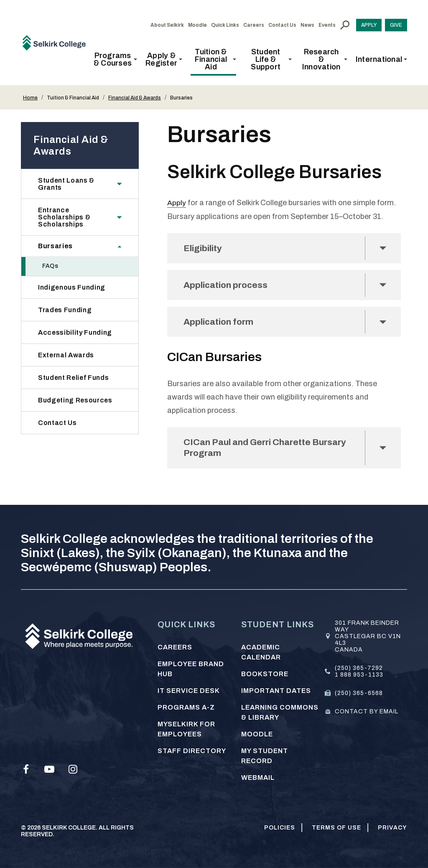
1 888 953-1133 (359, 675)
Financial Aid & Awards (135, 98)
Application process (229, 286)
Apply (177, 203)
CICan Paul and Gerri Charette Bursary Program (270, 450)
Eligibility (205, 248)
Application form (221, 323)
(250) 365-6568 (359, 693)
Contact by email (367, 711)
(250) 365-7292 (359, 668)
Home (30, 98)
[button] (115, 59)
